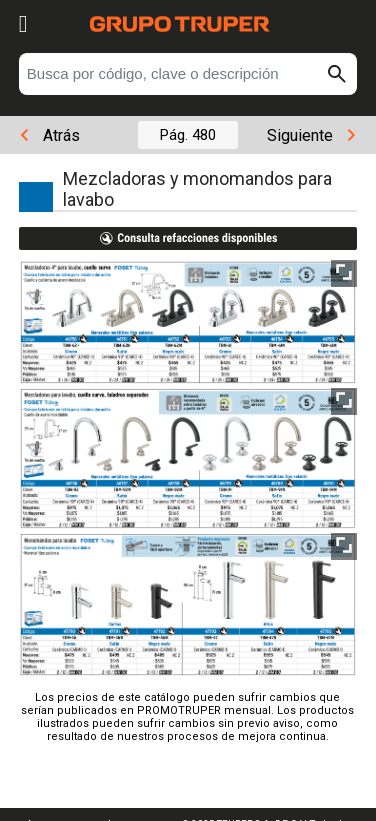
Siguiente (311, 135)
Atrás (50, 135)
